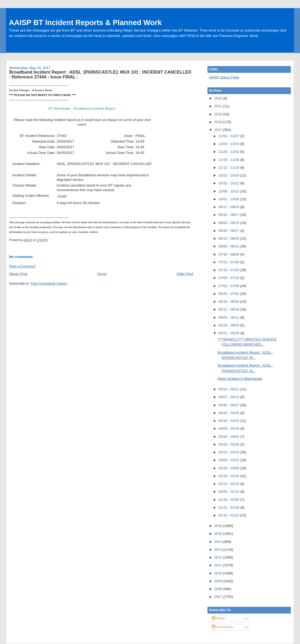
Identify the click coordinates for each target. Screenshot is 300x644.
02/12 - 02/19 (229, 484)
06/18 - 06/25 (229, 302)
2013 (219, 550)
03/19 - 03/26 (229, 444)
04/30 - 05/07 (229, 405)
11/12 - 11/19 (229, 168)
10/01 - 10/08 (229, 199)
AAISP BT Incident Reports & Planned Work (85, 23)
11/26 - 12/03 (229, 152)
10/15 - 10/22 (229, 183)
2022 (219, 98)
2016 (219, 526)
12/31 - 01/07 (229, 136)
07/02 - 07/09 (229, 286)
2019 (219, 114)
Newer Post (18, 274)
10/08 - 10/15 (229, 191)
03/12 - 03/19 (229, 452)
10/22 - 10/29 (229, 175)
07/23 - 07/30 (229, 262)
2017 (219, 130)
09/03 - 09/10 (229, 223)
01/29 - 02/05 (229, 500)
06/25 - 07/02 (229, 294)
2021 (219, 106)
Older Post (185, 274)
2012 (219, 557)
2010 (219, 573)
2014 (219, 542)
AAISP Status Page (224, 77)
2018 (219, 122)
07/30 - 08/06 (229, 254)
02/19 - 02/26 (229, 476)
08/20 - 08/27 (229, 231)
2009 (219, 581)
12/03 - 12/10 (229, 144)
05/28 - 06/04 (229, 325)
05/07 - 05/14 (229, 397)
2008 (219, 589)
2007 (219, 597)
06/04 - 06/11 (229, 317)
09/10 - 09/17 (229, 215)
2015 (219, 534)
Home (102, 274)
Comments (223, 627)
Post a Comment (22, 266)
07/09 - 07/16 (229, 278)
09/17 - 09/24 (229, 207)
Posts (219, 618)
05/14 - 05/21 (229, 389)
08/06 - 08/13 (229, 246)
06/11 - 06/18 (229, 309)
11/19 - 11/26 (229, 160)
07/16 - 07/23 (229, 270)
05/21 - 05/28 (229, 333)
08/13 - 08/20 (229, 238)
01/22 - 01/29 (229, 507)
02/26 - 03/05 (229, 468)
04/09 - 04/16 (229, 428)
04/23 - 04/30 (229, 413)
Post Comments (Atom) (49, 283)
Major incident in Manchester (240, 379)
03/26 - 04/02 (229, 437)
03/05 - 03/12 (229, 460)
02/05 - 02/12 (229, 492)
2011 (219, 565)
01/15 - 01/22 (229, 515)
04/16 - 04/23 (229, 421)
